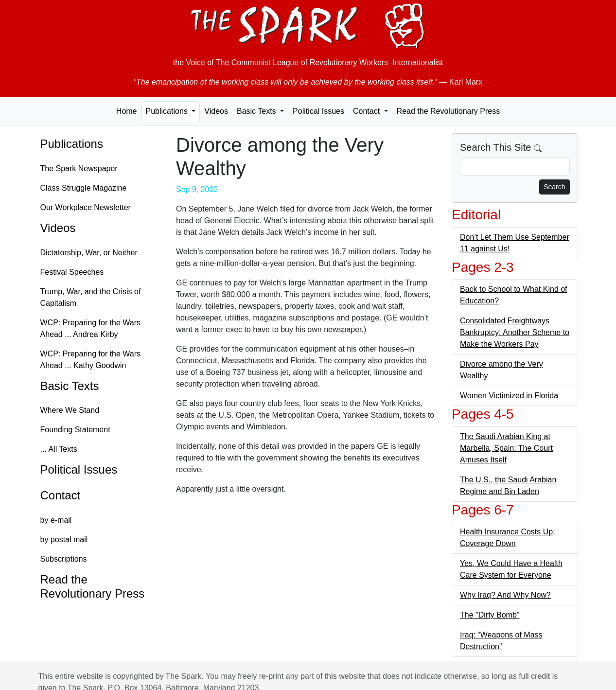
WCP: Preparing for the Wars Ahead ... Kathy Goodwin (91, 360)
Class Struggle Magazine (84, 188)
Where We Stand (70, 410)
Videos (216, 111)
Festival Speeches (72, 272)
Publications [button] (168, 111)
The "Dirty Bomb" (490, 615)
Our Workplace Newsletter (86, 207)
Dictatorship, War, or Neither (89, 253)
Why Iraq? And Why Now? (505, 595)
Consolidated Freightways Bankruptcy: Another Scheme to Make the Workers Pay (515, 332)
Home (127, 111)
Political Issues (318, 111)
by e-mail (56, 520)
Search (554, 187)
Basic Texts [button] (257, 111)
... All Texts (59, 449)
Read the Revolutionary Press (449, 111)
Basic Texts (70, 386)
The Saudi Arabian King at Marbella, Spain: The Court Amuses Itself (506, 448)
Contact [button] (368, 111)
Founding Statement (75, 430)
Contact (61, 495)
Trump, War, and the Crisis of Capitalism (91, 297)
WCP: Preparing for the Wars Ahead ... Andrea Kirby (91, 328)
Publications (72, 144)
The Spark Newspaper (79, 168)
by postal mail (64, 540)
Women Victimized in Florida (509, 396)
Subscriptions (64, 559)
